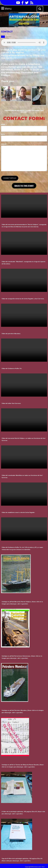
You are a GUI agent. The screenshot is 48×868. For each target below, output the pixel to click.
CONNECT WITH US (10, 178)
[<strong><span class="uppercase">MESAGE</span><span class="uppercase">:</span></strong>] (24, 158)
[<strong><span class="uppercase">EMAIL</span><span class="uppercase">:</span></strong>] (24, 139)
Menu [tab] (10, 8)
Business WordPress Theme (16, 867)
